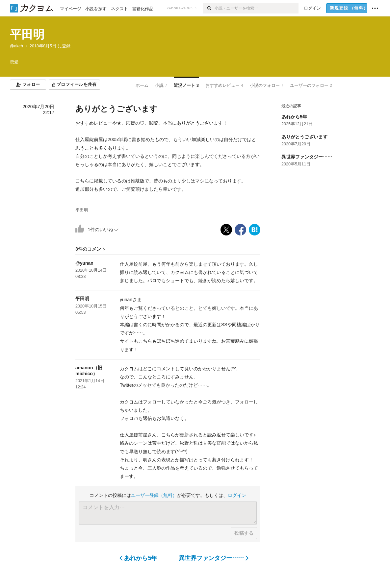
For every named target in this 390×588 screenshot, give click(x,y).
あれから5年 (138, 558)
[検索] (209, 8)
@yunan (84, 263)
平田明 (27, 34)
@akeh (16, 46)
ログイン (237, 495)
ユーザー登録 (154, 495)
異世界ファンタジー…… (214, 558)
